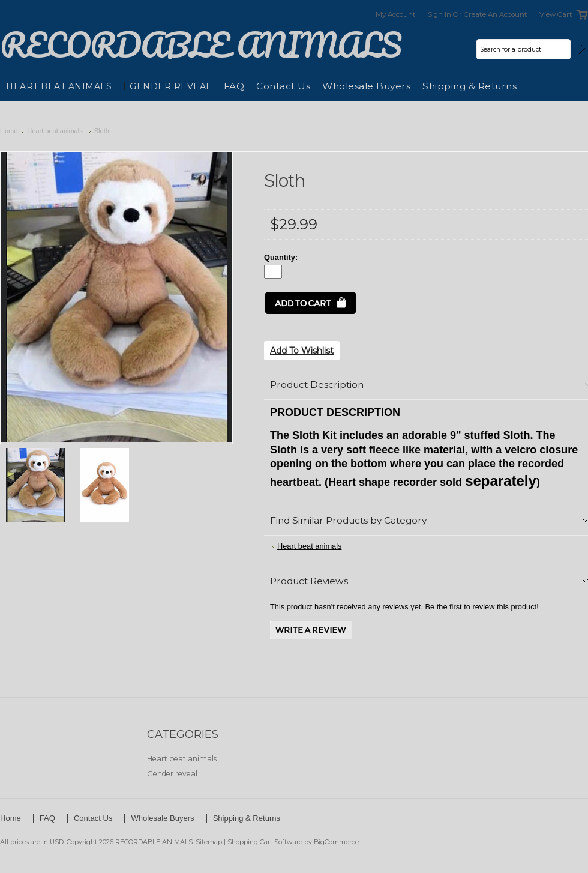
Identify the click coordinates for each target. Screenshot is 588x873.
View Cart (556, 14)
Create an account (496, 14)
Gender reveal (171, 86)
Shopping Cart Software (265, 842)
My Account (396, 14)
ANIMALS (200, 45)
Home (9, 131)
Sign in (439, 14)
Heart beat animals (59, 86)
